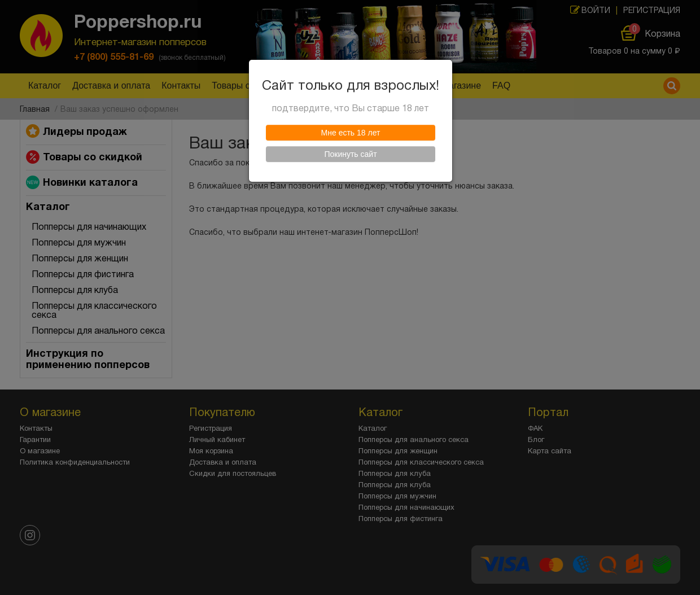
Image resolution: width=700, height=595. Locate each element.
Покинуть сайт (350, 154)
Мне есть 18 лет (351, 133)
